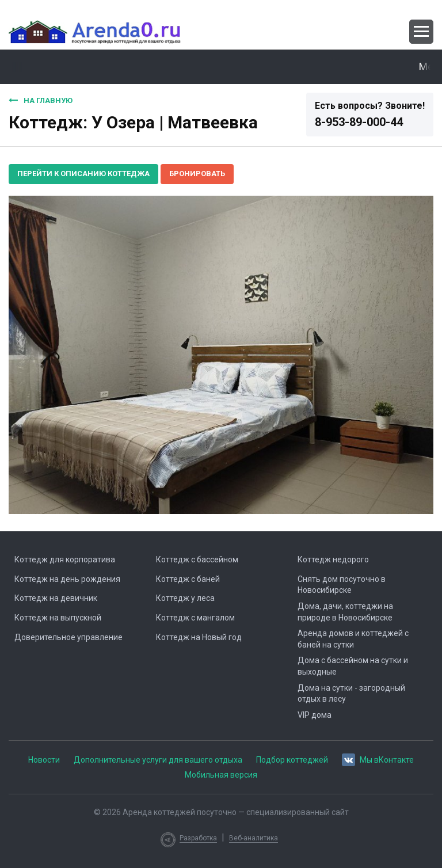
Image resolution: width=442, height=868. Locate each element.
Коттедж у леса (185, 598)
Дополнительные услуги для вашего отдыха (158, 760)
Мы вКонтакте (378, 759)
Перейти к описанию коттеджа (83, 174)
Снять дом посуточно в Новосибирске (342, 585)
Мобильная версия (221, 775)
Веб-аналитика (254, 838)
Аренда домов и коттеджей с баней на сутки (353, 639)
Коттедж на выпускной (58, 618)
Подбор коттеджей (292, 760)
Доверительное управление (68, 637)
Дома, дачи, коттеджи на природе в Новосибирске (345, 612)
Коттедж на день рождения (67, 579)
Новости (44, 760)
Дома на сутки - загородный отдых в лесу (351, 694)
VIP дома (315, 715)
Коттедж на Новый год (199, 637)
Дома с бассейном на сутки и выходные (353, 666)
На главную (41, 100)
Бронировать (197, 174)
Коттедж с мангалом (195, 618)
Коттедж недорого (333, 559)
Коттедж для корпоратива (65, 559)
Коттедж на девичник (56, 598)
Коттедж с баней (188, 579)
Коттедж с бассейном (197, 559)
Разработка (198, 838)
